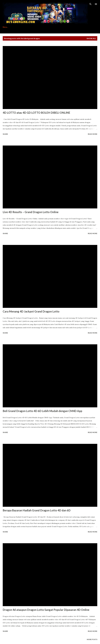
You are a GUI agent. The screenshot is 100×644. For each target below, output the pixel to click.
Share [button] (5, 134)
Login (66, 27)
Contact (55, 27)
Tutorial (29, 27)
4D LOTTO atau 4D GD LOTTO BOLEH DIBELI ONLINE (36, 113)
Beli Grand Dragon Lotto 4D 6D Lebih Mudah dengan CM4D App (42, 411)
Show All (91, 38)
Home (5, 27)
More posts (92, 639)
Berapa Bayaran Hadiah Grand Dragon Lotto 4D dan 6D (37, 510)
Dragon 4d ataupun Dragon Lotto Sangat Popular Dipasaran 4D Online (46, 610)
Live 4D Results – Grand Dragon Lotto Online (31, 212)
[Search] (90, 4)
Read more (93, 134)
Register (16, 27)
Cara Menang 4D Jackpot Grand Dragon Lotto (31, 311)
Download (42, 27)
